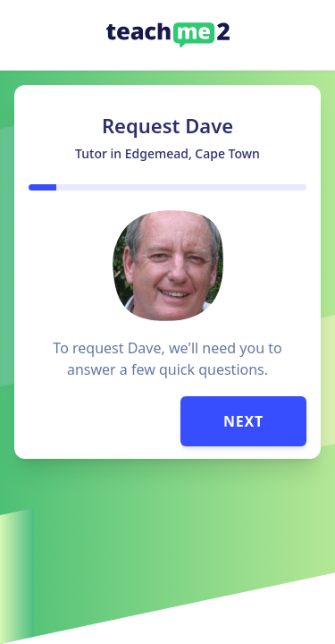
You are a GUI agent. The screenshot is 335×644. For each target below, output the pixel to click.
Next (243, 421)
